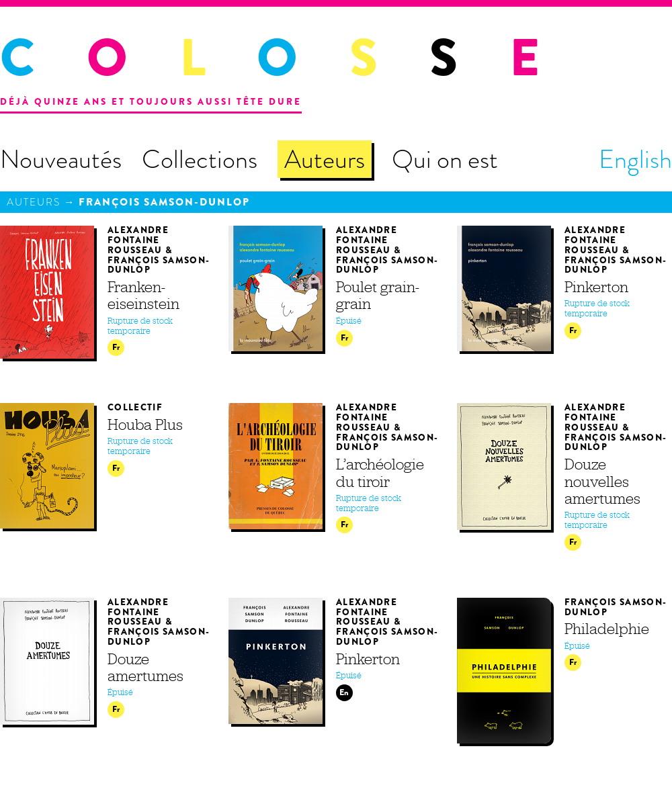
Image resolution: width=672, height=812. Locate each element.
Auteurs (325, 159)
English (635, 159)
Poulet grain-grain (378, 295)
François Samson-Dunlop (164, 202)
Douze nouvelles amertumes (602, 481)
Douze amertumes (145, 667)
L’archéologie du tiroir (380, 472)
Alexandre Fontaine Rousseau (138, 240)
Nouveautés (61, 159)
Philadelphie (607, 629)
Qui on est (445, 159)
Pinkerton (596, 287)
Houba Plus (145, 424)
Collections (200, 159)
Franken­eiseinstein (143, 295)
